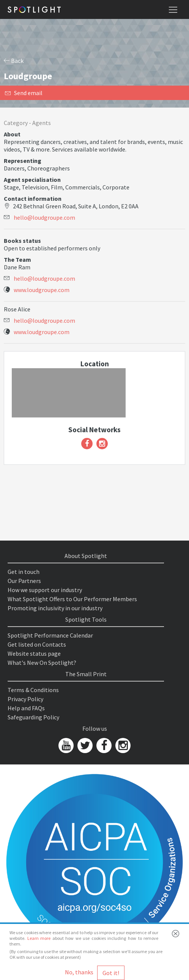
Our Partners (24, 581)
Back (14, 61)
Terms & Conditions (33, 690)
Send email (24, 93)
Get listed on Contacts (37, 644)
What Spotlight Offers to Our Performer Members (72, 599)
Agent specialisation (32, 180)
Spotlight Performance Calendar (50, 635)
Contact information (33, 199)
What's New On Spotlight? (42, 663)
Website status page (34, 653)
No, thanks (79, 972)
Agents (42, 123)
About (12, 134)
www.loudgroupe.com (42, 290)
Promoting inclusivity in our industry (55, 608)
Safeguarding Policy (33, 717)
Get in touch (24, 572)
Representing (23, 161)
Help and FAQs (26, 708)
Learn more (39, 938)
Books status (22, 241)
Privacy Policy (25, 699)
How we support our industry (45, 590)
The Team (17, 259)
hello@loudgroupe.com (44, 217)
